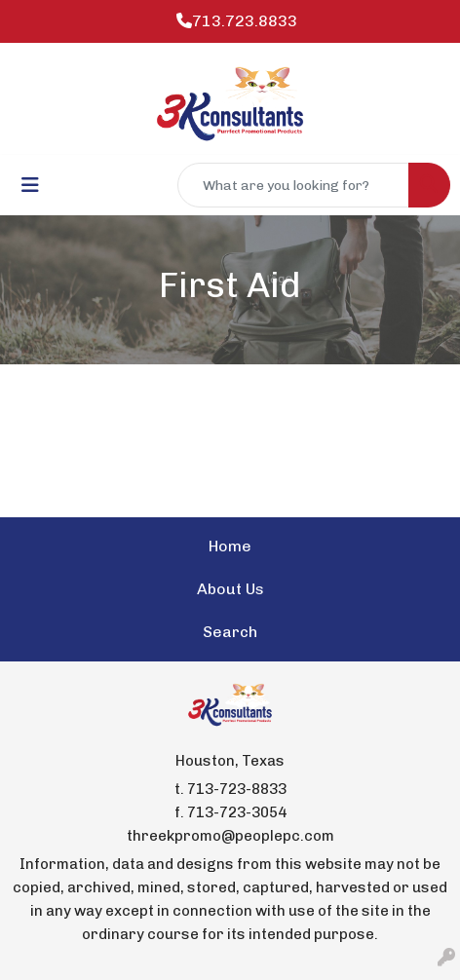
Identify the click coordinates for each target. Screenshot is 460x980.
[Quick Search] (293, 185)
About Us (230, 589)
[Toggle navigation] (30, 185)
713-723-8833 (237, 789)
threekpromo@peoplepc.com (230, 836)
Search (230, 632)
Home (230, 546)
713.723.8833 (237, 21)
